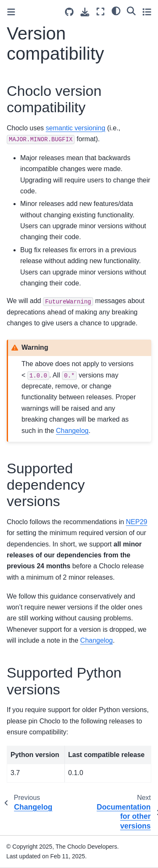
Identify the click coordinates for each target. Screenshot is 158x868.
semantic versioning (76, 128)
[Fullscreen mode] (100, 12)
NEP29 (137, 522)
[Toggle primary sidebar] (11, 12)
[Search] (131, 11)
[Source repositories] (69, 12)
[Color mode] (116, 11)
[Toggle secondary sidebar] (147, 12)
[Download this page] (85, 12)
